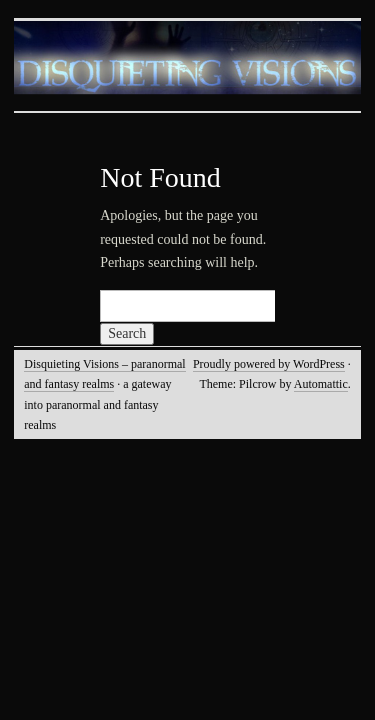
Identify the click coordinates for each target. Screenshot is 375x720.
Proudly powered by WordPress (269, 364)
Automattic (321, 384)
